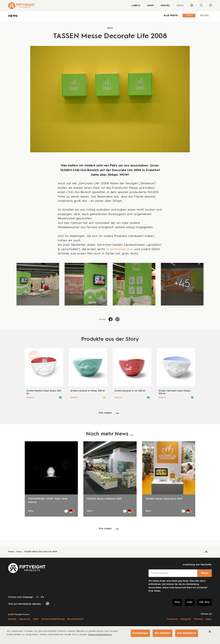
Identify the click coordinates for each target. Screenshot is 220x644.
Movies (165, 6)
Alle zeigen (105, 413)
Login (190, 602)
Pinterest (198, 619)
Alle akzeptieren (187, 633)
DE (38, 597)
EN (42, 597)
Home (11, 552)
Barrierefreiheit (75, 619)
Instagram (186, 619)
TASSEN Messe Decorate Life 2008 (41, 552)
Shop (150, 6)
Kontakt (12, 619)
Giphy (209, 619)
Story (189, 16)
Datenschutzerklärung (53, 619)
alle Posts (171, 16)
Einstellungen (140, 633)
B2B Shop (205, 602)
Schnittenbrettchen (120, 249)
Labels (136, 6)
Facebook (172, 619)
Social (205, 16)
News (180, 6)
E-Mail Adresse (160, 573)
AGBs (36, 619)
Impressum (25, 619)
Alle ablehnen (163, 633)
